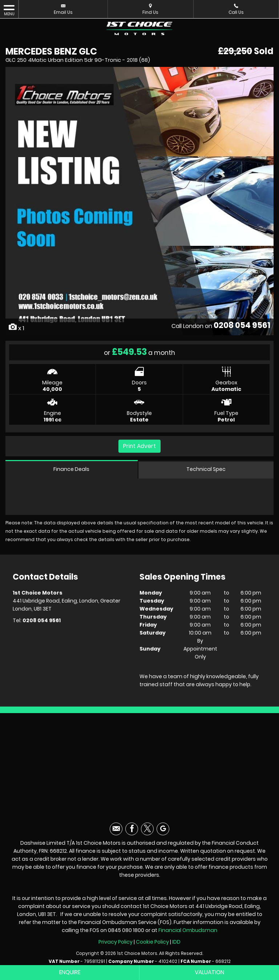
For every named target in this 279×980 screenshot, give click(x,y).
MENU (9, 10)
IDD (176, 944)
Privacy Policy (116, 944)
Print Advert (139, 446)
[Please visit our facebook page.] (132, 831)
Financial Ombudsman (188, 932)
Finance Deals (71, 470)
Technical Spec (206, 470)
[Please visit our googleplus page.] (163, 831)
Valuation (209, 973)
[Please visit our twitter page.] (147, 831)
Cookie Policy (152, 944)
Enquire (70, 973)
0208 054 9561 (242, 325)
